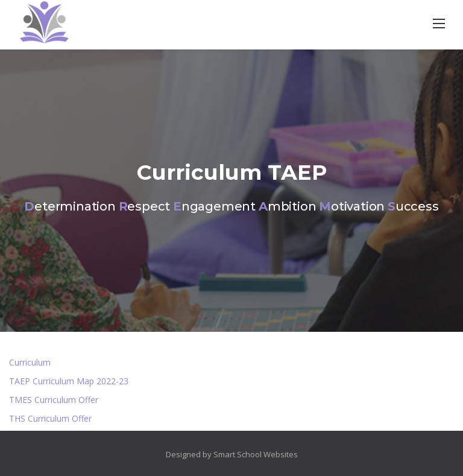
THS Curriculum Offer (50, 418)
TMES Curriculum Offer (54, 400)
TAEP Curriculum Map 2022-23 (69, 381)
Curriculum (30, 362)
